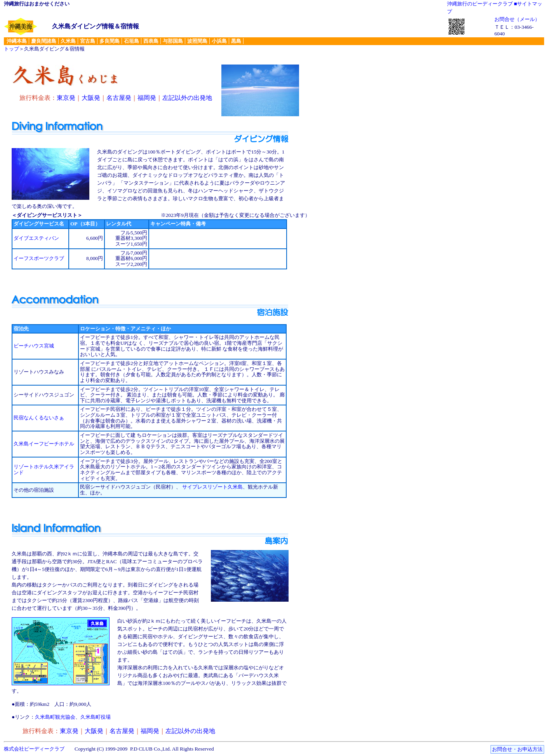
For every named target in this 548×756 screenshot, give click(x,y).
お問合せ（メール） (517, 19)
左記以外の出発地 (187, 98)
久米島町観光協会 (55, 717)
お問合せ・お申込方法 (517, 749)
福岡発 (147, 98)
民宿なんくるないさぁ (39, 418)
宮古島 (88, 41)
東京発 (66, 98)
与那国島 (173, 41)
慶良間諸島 (44, 41)
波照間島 (197, 41)
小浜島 (219, 41)
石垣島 (131, 41)
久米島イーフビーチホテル (44, 444)
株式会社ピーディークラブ (34, 749)
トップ (11, 49)
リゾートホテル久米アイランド (44, 470)
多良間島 (110, 41)
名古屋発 (119, 98)
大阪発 (91, 98)
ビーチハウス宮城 (34, 346)
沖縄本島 (17, 41)
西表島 (151, 41)
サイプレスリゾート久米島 (212, 487)
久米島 (68, 41)
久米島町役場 (96, 717)
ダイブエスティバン (36, 238)
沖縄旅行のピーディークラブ (480, 4)
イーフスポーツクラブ (39, 258)
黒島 (236, 41)
